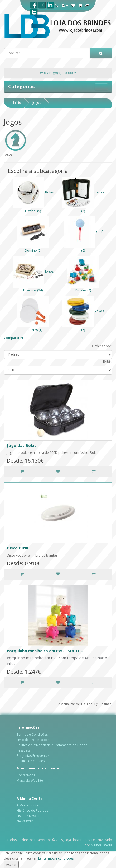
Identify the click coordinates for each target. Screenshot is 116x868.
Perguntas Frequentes (33, 756)
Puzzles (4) (83, 290)
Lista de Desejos (29, 816)
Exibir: (108, 361)
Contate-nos (26, 775)
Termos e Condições (32, 734)
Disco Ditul (18, 548)
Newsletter (25, 821)
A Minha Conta (27, 805)
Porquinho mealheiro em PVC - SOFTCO (45, 651)
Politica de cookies (31, 761)
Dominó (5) (33, 251)
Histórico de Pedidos (32, 811)
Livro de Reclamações (33, 740)
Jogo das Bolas (22, 445)
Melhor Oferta (101, 845)
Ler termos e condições (56, 858)
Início (17, 103)
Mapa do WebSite (30, 780)
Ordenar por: (102, 346)
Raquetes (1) (33, 330)
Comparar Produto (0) (21, 338)
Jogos (37, 103)
